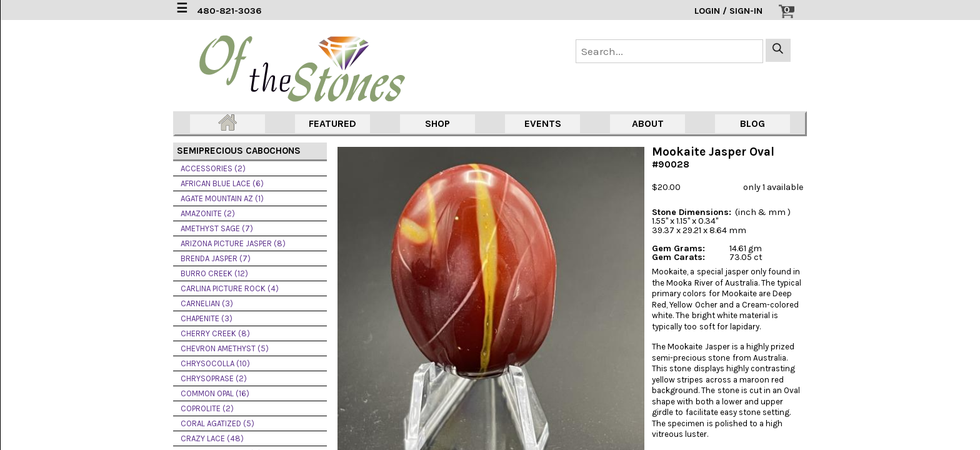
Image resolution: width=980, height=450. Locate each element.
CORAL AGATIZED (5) (217, 423)
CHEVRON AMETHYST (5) (225, 348)
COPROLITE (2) (207, 408)
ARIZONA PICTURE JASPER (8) (233, 243)
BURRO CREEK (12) (214, 273)
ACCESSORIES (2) (213, 168)
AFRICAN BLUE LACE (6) (222, 183)
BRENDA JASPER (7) (216, 258)
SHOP (437, 123)
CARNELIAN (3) (207, 303)
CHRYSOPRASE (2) (214, 378)
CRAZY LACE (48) (212, 438)
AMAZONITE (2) (208, 213)
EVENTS (543, 123)
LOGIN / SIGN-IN (728, 11)
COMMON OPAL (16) (215, 393)
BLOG (752, 123)
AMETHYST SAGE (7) (217, 228)
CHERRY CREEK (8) (215, 333)
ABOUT (648, 123)
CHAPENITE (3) (207, 318)
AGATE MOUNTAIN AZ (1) (222, 198)
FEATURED (332, 123)
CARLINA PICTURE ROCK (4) (230, 288)
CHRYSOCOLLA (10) (215, 363)
